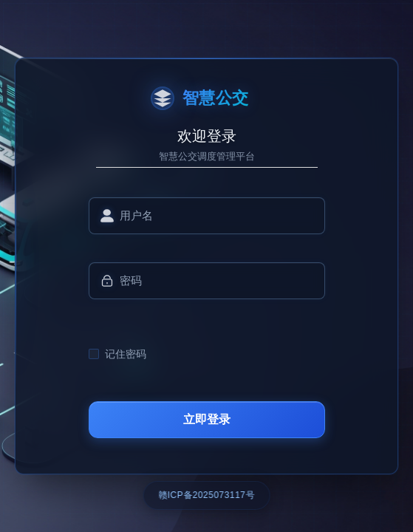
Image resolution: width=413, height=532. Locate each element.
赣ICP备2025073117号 (206, 495)
